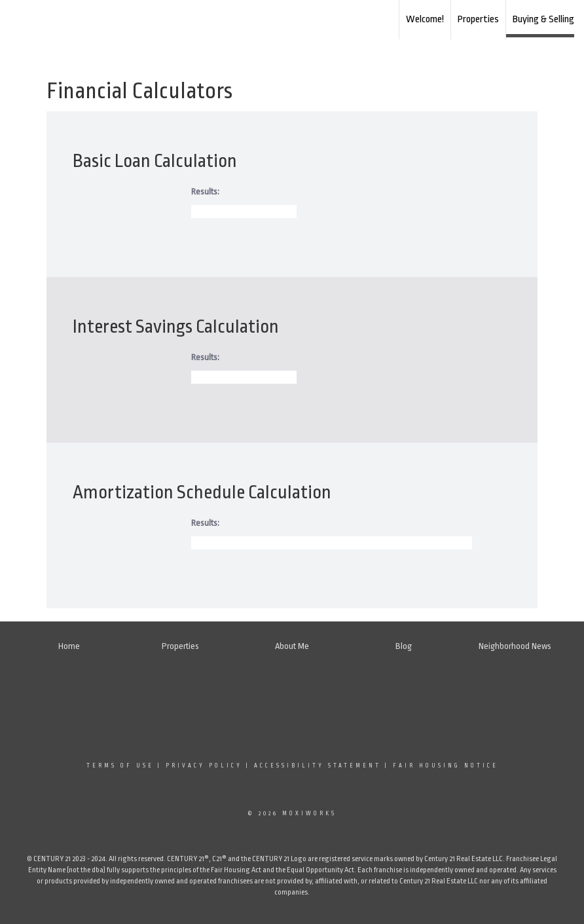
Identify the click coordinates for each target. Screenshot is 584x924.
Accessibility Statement (318, 766)
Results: (205, 192)
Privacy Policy (204, 766)
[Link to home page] (292, 20)
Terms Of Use (120, 766)
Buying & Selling (543, 19)
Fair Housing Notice (446, 766)
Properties (478, 19)
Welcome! (425, 19)
